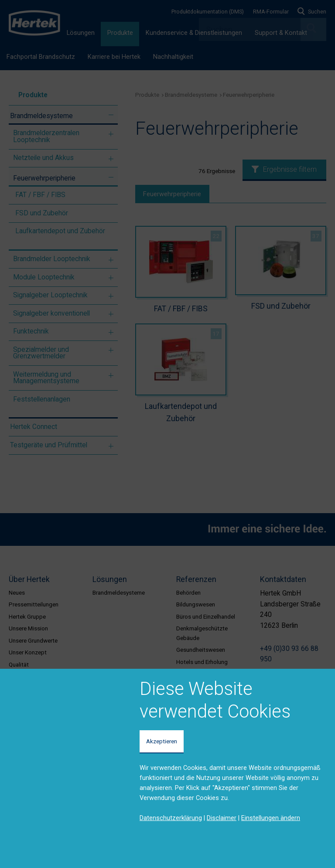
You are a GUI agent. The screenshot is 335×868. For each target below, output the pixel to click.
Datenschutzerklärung (171, 818)
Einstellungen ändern (271, 818)
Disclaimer (222, 818)
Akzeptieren (162, 741)
